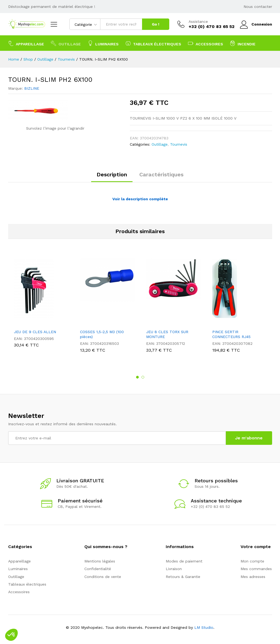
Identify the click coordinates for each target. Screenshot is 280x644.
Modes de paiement (184, 561)
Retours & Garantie (183, 577)
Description (112, 174)
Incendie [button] (243, 43)
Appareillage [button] (26, 43)
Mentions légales (100, 561)
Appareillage (19, 561)
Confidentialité (98, 569)
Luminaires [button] (103, 43)
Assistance (198, 21)
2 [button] (143, 377)
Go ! (156, 24)
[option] (41, 304)
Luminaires (18, 569)
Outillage (160, 144)
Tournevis (179, 144)
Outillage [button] (66, 43)
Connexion (256, 24)
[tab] (112, 177)
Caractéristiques (161, 174)
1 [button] (137, 377)
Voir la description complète (140, 199)
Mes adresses (253, 577)
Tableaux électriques (27, 584)
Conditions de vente (103, 577)
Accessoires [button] (206, 43)
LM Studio (204, 627)
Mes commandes (256, 569)
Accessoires (19, 592)
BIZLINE (32, 88)
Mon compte (252, 561)
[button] (11, 635)
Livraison (174, 569)
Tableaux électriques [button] (153, 43)
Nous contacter (258, 7)
